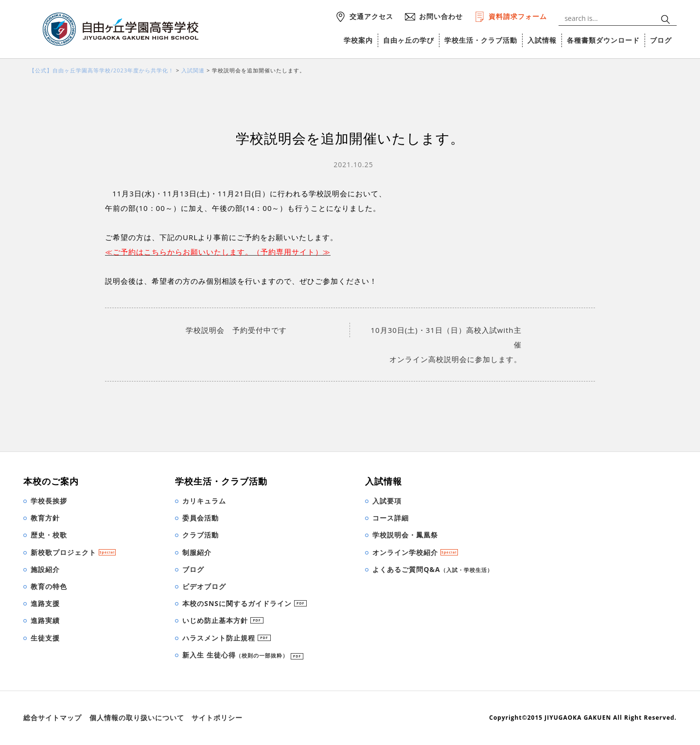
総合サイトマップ (52, 718)
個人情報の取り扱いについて (137, 718)
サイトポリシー (217, 718)
